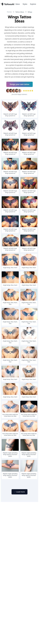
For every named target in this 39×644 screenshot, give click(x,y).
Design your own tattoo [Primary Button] (20, 84)
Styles (25, 4)
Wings (30, 12)
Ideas (18, 4)
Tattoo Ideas (20, 12)
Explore (33, 4)
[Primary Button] (19, 492)
